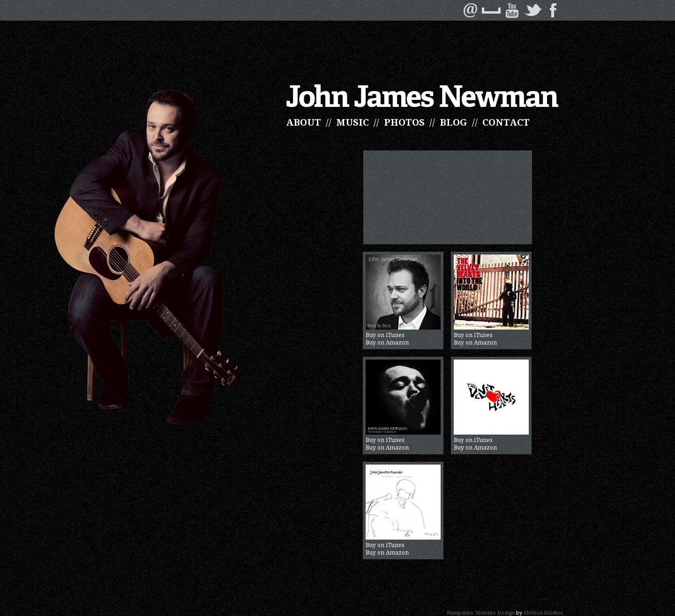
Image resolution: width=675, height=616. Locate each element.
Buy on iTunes (403, 297)
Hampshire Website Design (481, 612)
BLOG (454, 122)
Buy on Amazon (387, 343)
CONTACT (506, 122)
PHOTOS (404, 122)
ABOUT (304, 122)
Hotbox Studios (543, 612)
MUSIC (352, 122)
